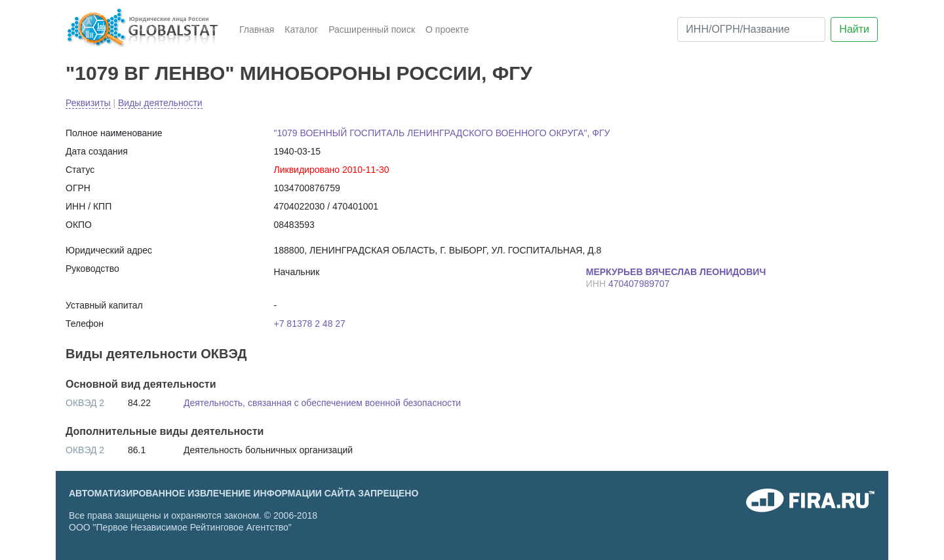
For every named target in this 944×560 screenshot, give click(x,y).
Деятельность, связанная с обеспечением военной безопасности (322, 403)
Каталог (301, 29)
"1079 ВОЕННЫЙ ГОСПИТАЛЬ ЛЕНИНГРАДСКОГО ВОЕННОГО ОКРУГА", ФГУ (442, 133)
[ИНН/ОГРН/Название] (751, 29)
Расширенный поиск (372, 29)
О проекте (447, 29)
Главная (257, 29)
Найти (854, 29)
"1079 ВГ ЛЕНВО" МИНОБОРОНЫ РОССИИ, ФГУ (299, 73)
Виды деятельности (160, 103)
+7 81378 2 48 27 (310, 324)
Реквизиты (88, 103)
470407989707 (639, 284)
